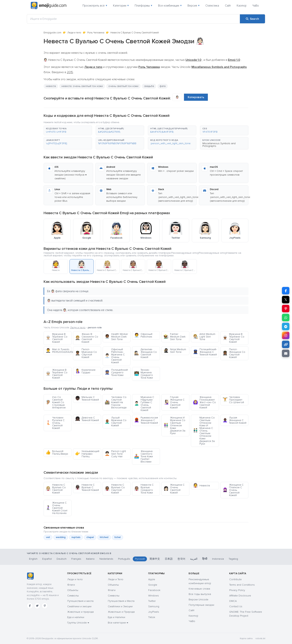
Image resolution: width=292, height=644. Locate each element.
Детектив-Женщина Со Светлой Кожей (145, 353)
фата (163, 86)
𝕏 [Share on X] (286, 300)
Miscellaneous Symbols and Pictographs (219, 145)
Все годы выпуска (200, 594)
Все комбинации (170, 6)
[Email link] (286, 353)
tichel (118, 537)
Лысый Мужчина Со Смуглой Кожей (116, 422)
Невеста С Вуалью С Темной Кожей (87, 487)
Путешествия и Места (121, 601)
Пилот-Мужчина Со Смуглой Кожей (86, 353)
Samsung (154, 606)
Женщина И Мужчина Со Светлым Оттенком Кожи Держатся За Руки (174, 425)
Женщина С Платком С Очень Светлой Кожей (233, 490)
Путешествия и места (80, 601)
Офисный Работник (143, 335)
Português (124, 559)
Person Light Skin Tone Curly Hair (115, 454)
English (33, 559)
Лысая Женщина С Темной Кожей (234, 420)
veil (48, 537)
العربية (194, 559)
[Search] (252, 19)
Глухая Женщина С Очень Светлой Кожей (174, 402)
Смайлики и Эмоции (120, 606)
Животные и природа (80, 612)
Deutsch (62, 559)
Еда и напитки (76, 617)
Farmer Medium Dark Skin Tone (174, 337)
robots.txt (260, 638)
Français (76, 559)
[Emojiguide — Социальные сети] (30, 576)
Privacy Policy (237, 590)
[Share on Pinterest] (286, 309)
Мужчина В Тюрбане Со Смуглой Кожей (233, 338)
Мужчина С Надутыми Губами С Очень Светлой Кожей (144, 404)
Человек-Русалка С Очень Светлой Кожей (55, 423)
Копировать (196, 97)
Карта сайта (246, 638)
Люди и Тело (116, 579)
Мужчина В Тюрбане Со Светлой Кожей (57, 338)
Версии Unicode (199, 600)
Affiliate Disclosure (240, 596)
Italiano (90, 559)
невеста (51, 86)
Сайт (228, 6)
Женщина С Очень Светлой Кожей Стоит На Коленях (57, 508)
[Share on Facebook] (286, 291)
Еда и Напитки (116, 617)
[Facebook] (30, 606)
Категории (121, 6)
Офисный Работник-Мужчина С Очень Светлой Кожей (115, 356)
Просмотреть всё (95, 6)
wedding (61, 537)
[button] (68, 130)
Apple (152, 579)
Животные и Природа (121, 612)
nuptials (76, 537)
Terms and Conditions (242, 585)
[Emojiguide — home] (49, 6)
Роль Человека (96, 33)
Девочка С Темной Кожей (87, 419)
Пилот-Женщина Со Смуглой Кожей (234, 353)
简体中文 (155, 559)
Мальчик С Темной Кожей (87, 398)
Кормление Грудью (85, 371)
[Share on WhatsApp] (286, 318)
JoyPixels (154, 612)
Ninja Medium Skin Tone (175, 351)
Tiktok (152, 617)
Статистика (212, 6)
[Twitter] (37, 606)
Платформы (143, 6)
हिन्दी (205, 559)
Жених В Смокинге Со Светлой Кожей (87, 338)
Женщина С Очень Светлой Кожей (174, 489)
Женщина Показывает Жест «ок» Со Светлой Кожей (204, 402)
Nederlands (106, 559)
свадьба (149, 86)
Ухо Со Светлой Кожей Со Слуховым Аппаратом (56, 402)
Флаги (71, 585)
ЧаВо (256, 6)
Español (47, 559)
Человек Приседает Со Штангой (233, 400)
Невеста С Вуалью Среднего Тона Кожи (144, 489)
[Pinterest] (45, 606)
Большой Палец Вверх (57, 452)
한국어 (181, 559)
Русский (140, 559)
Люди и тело (74, 33)
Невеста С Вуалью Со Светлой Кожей (56, 489)
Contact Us (236, 606)
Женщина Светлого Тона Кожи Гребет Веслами (143, 456)
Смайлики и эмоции (79, 606)
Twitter (152, 601)
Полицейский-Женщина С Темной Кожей (205, 352)
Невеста (201, 486)
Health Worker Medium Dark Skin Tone (116, 337)
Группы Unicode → (78, 623)
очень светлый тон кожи (123, 86)
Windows (154, 596)
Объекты (73, 590)
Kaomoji (242, 6)
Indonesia (218, 559)
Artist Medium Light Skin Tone (204, 337)
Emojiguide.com (52, 33)
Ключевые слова (199, 589)
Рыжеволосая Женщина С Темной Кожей (146, 420)
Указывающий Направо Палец (87, 454)
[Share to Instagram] (286, 335)
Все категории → (118, 623)
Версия (193, 6)
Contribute (235, 579)
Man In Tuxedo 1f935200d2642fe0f (59, 351)
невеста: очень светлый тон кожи (82, 86)
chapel (90, 537)
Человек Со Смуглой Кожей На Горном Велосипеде (116, 402)
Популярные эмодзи (201, 605)
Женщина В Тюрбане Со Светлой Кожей (57, 374)
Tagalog (233, 559)
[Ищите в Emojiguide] (133, 19)
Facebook (154, 590)
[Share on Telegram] (286, 326)
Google (153, 585)
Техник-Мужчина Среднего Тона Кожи (143, 374)
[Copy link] (286, 344)
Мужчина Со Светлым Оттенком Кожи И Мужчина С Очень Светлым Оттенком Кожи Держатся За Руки (204, 431)
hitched (104, 537)
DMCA (233, 601)
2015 (70, 72)
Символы (73, 596)
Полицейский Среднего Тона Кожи (116, 372)
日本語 (169, 559)
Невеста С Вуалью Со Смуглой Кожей (115, 489)
